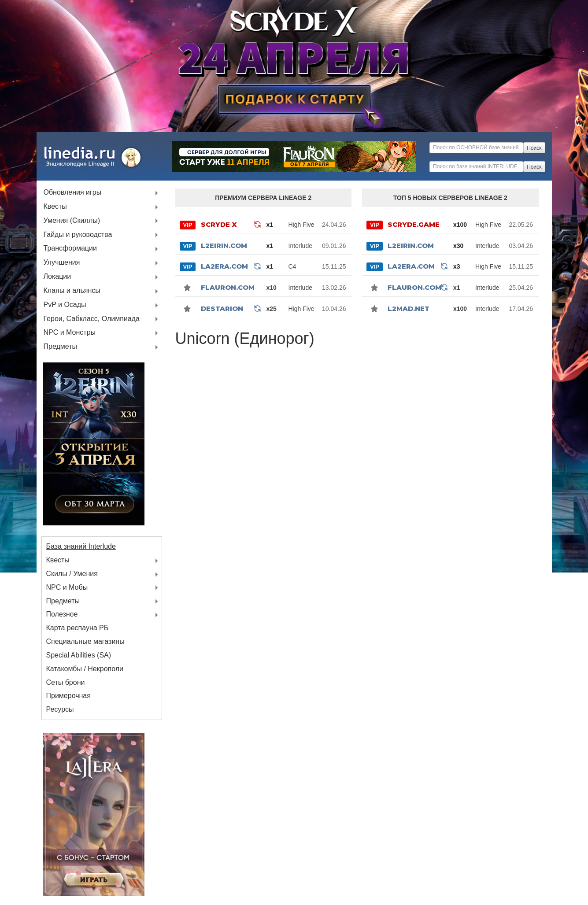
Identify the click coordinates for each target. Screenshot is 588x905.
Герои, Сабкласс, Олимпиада (92, 319)
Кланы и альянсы (72, 291)
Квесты (55, 207)
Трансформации (70, 249)
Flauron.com (228, 287)
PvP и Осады (65, 305)
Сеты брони (66, 682)
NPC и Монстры (70, 333)
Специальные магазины (85, 641)
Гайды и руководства (78, 235)
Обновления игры (73, 193)
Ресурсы (60, 709)
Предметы (60, 347)
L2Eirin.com (224, 246)
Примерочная (68, 696)
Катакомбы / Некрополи (85, 669)
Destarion (222, 308)
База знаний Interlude (81, 546)
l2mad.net (409, 308)
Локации (57, 277)
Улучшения (62, 263)
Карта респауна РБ (78, 628)
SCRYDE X (219, 224)
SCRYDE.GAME (414, 224)
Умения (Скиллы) (72, 221)
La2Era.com (224, 266)
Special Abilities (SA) (79, 655)
